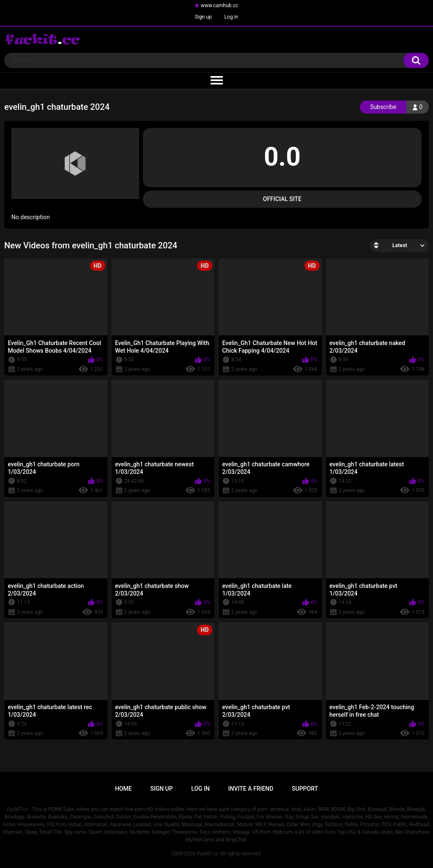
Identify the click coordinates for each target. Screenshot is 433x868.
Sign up (203, 17)
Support (305, 789)
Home (123, 789)
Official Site (282, 199)
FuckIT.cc (208, 854)
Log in (232, 17)
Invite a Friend (251, 789)
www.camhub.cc (220, 5)
